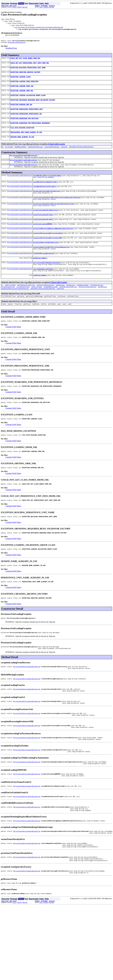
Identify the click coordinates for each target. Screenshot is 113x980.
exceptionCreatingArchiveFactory (47, 201)
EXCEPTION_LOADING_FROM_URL (22, 94)
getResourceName (40, 274)
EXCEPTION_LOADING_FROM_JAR (22, 89)
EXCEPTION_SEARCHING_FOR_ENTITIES (24, 124)
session (64, 154)
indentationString (35, 154)
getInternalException (45, 303)
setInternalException (87, 305)
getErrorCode (10, 303)
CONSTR (19, 7)
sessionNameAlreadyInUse (43, 286)
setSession (102, 305)
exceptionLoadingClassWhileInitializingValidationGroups (57, 208)
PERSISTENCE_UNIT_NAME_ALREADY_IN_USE (26, 139)
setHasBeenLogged (50, 305)
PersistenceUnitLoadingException (23, 163)
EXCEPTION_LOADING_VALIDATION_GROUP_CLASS (28, 99)
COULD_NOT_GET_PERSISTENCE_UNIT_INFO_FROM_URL (30, 65)
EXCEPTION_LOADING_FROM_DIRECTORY (24, 84)
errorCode (9, 154)
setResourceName (40, 293)
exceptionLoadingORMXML (43, 237)
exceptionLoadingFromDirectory (46, 222)
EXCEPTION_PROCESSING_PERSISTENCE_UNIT (27, 114)
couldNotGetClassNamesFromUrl (45, 191)
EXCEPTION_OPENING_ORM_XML (21, 109)
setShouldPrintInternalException (15, 307)
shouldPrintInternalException (81, 154)
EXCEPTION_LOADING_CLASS (20, 79)
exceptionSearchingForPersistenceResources (51, 262)
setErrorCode (37, 305)
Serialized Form (11, 49)
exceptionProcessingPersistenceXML (48, 252)
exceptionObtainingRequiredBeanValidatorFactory (53, 242)
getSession (71, 303)
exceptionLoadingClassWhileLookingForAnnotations (54, 215)
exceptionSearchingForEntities (46, 257)
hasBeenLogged (20, 154)
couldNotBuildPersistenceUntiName (47, 184)
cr (2, 303)
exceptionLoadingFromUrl (43, 232)
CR (2, 154)
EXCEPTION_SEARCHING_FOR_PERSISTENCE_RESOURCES (30, 129)
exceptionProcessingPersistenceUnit (48, 247)
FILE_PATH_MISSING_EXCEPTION (22, 134)
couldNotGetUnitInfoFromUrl (45, 196)
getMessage (60, 303)
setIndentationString (68, 305)
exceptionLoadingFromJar (43, 227)
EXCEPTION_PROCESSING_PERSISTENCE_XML (26, 119)
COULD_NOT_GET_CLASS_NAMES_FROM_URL (25, 60)
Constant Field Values (13, 346)
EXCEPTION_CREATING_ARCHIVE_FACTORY (25, 74)
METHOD (25, 7)
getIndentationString (26, 303)
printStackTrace (97, 303)
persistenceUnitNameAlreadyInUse (47, 279)
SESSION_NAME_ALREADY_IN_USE (22, 144)
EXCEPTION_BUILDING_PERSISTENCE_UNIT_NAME (28, 69)
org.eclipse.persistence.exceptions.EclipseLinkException (39, 28)
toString (60, 307)
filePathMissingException (44, 269)
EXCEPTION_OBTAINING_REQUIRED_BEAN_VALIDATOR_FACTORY (33, 104)
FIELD (14, 7)
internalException (52, 154)
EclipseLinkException (17, 43)
